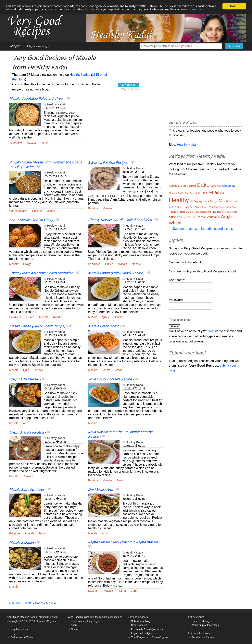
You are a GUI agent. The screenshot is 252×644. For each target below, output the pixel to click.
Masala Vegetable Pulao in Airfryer (36, 99)
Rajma (122, 591)
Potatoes (15, 533)
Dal (199, 193)
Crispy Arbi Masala (24, 379)
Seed (235, 212)
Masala (31, 143)
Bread (119, 370)
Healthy (179, 200)
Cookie (181, 193)
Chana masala (18, 211)
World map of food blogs (205, 625)
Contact (75, 629)
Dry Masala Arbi (100, 490)
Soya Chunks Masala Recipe (110, 379)
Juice (206, 201)
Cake (203, 185)
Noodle (136, 264)
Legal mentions (19, 629)
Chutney (173, 193)
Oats (186, 207)
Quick (106, 317)
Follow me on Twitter (22, 637)
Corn (187, 193)
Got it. (234, 6)
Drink (205, 193)
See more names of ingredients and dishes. (203, 229)
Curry (134, 591)
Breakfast (191, 186)
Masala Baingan (21, 543)
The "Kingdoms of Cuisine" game (150, 637)
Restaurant (205, 212)
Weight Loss (231, 217)
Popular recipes (130, 89)
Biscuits (173, 186)
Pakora (198, 207)
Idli (191, 201)
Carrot (214, 186)
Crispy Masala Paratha (26, 433)
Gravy (27, 264)
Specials (183, 217)
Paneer (205, 207)
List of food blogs (201, 621)
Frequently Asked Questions (147, 629)
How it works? (139, 625)
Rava (120, 480)
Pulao (44, 143)
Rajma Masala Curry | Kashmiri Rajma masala (123, 542)
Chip (219, 186)
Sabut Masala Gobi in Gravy (31, 220)
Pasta (221, 207)
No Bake (179, 207)
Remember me (182, 320)
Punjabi (37, 211)
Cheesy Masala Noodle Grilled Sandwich (120, 220)
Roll (219, 212)
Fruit (222, 193)
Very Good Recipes (18, 617)
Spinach (192, 217)
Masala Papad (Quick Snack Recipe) (116, 273)
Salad (229, 212)
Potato (173, 212)
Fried (214, 192)
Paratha (93, 208)
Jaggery (198, 201)
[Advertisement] (125, 128)
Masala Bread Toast (103, 326)
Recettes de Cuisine (203, 637)
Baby (42, 533)
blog (13, 633)
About (74, 625)
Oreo (192, 207)
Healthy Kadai (80, 75)
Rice (214, 212)
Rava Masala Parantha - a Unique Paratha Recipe (120, 434)
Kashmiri (94, 591)
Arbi (26, 423)
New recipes (128, 85)
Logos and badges (141, 633)
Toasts (106, 370)
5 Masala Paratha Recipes (108, 163)
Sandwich (94, 264)
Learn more (14, 13)
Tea (198, 217)
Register (214, 331)
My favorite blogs (38, 46)
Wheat (175, 223)
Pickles (228, 207)
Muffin (172, 207)
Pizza (234, 207)
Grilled (109, 264)
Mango (214, 201)
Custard (193, 193)
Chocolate (229, 186)
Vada (204, 217)
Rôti (224, 212)
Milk (235, 201)
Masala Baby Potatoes (27, 490)
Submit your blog (141, 621)
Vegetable (16, 143)
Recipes (15, 46)
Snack (118, 317)
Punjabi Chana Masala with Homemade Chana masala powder (46, 165)
